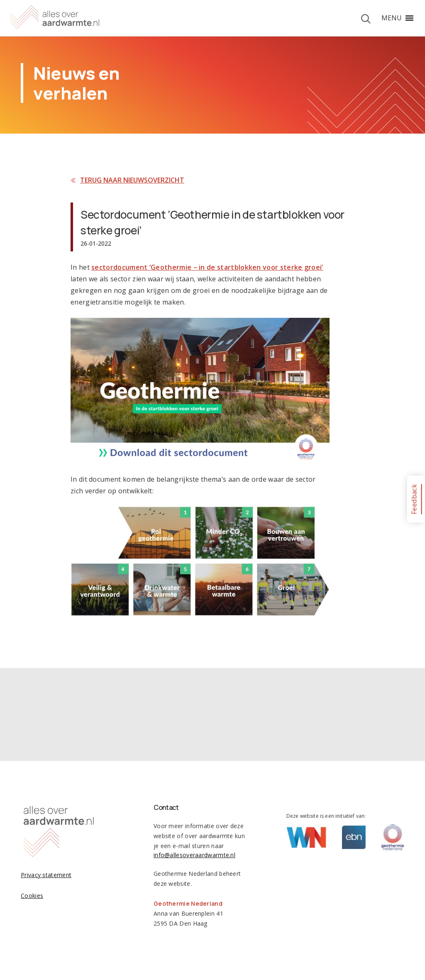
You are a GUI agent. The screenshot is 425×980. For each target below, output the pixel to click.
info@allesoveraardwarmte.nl (194, 855)
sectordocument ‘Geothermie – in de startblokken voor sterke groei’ (207, 267)
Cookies (32, 896)
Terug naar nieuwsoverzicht (132, 180)
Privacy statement (46, 875)
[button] (392, 18)
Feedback (414, 499)
